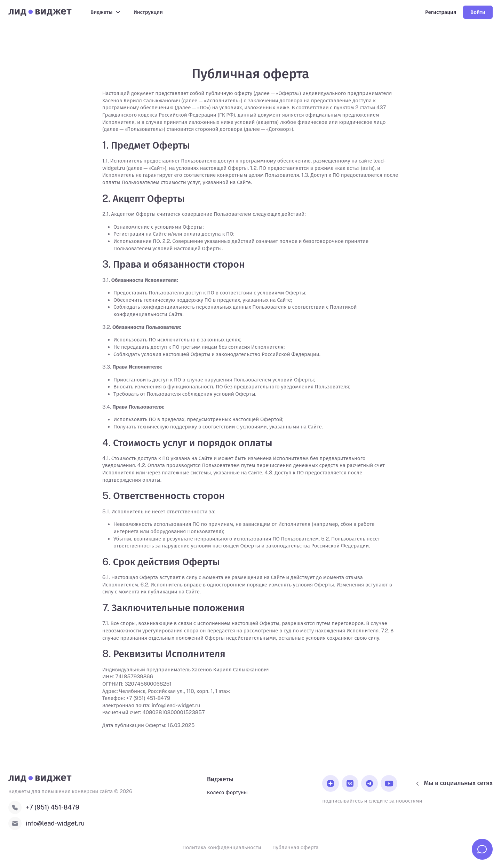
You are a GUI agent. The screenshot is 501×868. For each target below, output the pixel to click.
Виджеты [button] (101, 12)
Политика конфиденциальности (222, 847)
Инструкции (148, 12)
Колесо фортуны (227, 792)
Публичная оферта (296, 847)
